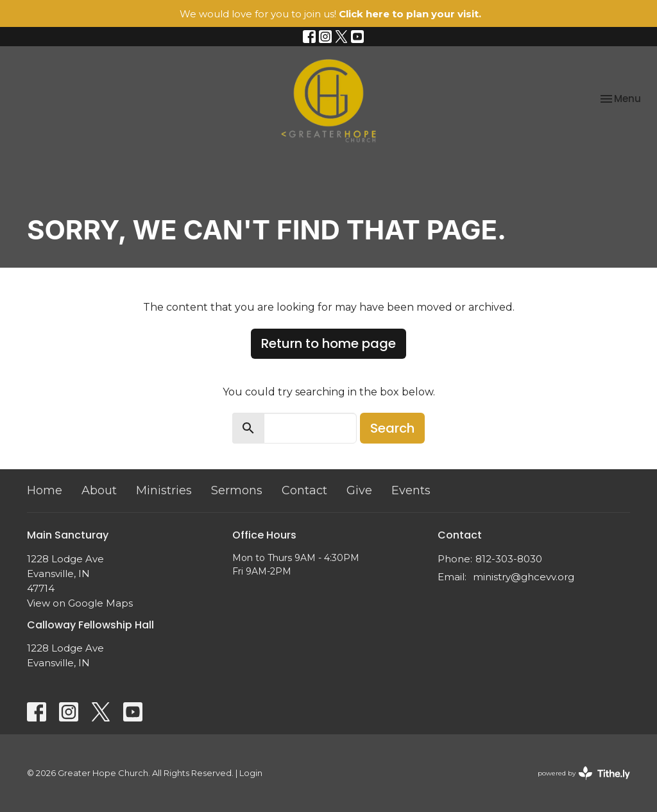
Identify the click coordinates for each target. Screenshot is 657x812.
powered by (584, 773)
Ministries (164, 490)
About (99, 490)
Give (359, 490)
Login (251, 773)
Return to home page (328, 343)
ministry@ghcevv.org (524, 577)
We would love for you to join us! (330, 14)
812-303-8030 (509, 559)
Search (392, 428)
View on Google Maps (80, 603)
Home (45, 490)
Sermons (237, 490)
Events (411, 490)
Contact (304, 490)
